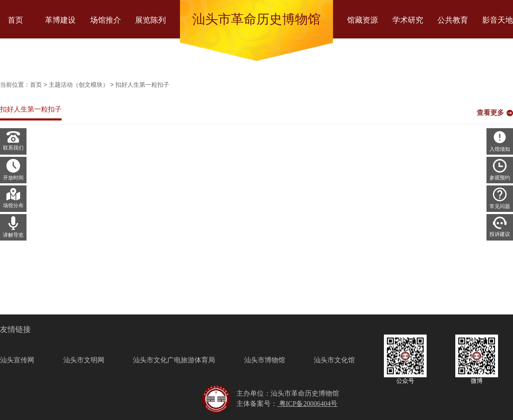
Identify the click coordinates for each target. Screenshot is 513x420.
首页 (36, 85)
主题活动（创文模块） (79, 85)
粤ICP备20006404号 (308, 404)
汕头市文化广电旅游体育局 (174, 360)
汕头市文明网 (84, 360)
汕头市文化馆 (334, 360)
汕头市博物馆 (265, 360)
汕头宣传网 (17, 360)
